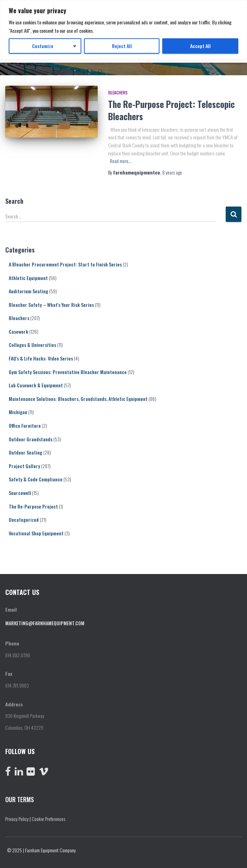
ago (172, 172)
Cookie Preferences (48, 819)
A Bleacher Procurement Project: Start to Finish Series (65, 264)
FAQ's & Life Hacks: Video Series (41, 358)
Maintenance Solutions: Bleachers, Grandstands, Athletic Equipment (78, 399)
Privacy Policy (17, 819)
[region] (123, 30)
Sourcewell (20, 493)
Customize (43, 46)
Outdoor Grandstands (31, 439)
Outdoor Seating (25, 452)
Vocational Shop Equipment (36, 533)
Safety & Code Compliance (36, 479)
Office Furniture (25, 425)
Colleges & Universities (32, 345)
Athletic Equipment (28, 278)
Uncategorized (24, 520)
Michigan (18, 412)
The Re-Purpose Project (33, 506)
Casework (18, 331)
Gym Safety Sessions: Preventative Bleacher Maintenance (68, 372)
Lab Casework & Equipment (36, 385)
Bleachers (118, 92)
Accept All (200, 46)
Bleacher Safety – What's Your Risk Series (51, 305)
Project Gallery (24, 466)
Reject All (122, 46)
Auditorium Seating (28, 291)
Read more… (121, 161)
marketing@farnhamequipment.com (45, 623)
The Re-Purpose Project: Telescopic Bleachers (171, 110)
